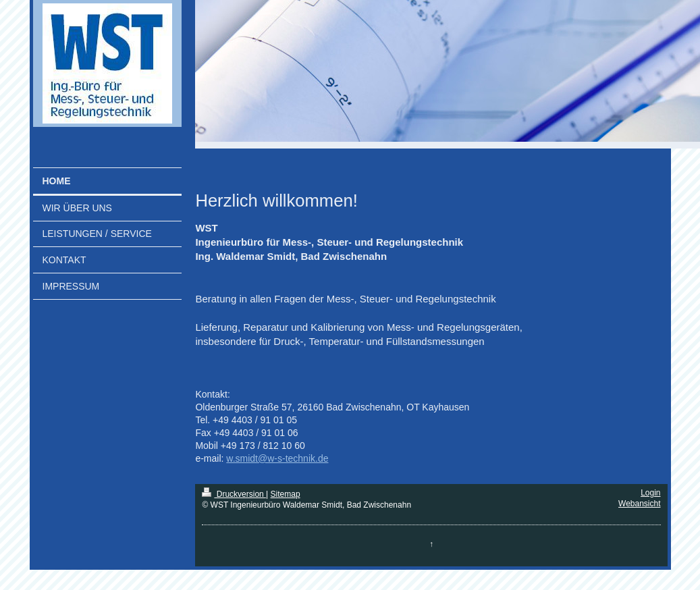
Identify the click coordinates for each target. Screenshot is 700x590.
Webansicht (639, 504)
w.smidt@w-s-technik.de (277, 458)
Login (650, 493)
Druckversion (234, 494)
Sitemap (286, 494)
